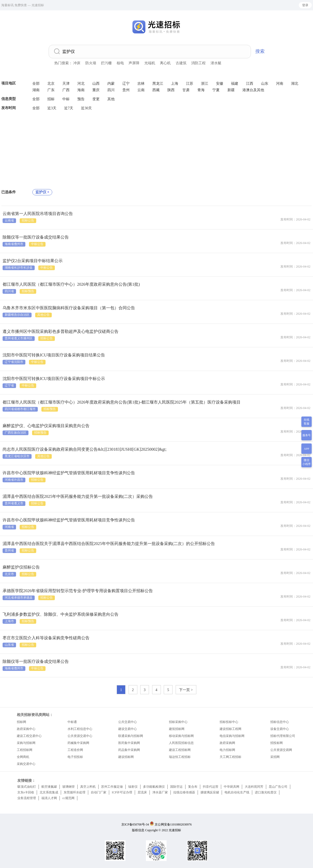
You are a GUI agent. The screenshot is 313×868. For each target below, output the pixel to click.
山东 (265, 84)
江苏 (190, 84)
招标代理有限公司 (283, 736)
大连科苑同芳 (254, 787)
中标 (66, 99)
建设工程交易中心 (29, 736)
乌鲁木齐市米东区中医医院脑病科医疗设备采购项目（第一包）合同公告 (69, 308)
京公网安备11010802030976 (173, 824)
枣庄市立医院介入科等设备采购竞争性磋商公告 (46, 638)
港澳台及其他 (253, 90)
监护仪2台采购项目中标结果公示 (33, 261)
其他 (111, 99)
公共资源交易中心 (80, 736)
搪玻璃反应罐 (210, 792)
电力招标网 (227, 750)
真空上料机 (88, 787)
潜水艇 (216, 63)
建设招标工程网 (230, 729)
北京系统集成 (49, 792)
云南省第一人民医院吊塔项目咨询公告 (38, 214)
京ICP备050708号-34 (135, 824)
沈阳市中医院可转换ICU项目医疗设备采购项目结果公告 (54, 355)
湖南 (36, 90)
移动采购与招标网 (181, 736)
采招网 (275, 757)
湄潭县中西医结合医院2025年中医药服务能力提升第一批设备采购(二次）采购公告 (78, 496)
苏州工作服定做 (112, 787)
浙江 (205, 84)
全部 (36, 84)
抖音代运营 (211, 787)
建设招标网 (126, 757)
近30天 (86, 108)
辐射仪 (133, 787)
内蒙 (111, 84)
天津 (66, 84)
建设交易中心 (128, 729)
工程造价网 (75, 750)
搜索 (260, 51)
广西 (66, 90)
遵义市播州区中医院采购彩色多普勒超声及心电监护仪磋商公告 (61, 331)
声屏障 (134, 63)
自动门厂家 (99, 792)
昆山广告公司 (278, 787)
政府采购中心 (26, 729)
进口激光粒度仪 (266, 792)
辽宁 (126, 84)
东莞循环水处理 (74, 792)
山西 (96, 84)
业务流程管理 (27, 798)
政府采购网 (227, 743)
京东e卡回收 (26, 792)
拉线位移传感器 (184, 792)
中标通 (72, 722)
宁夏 (216, 90)
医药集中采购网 (129, 743)
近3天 (52, 108)
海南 (81, 90)
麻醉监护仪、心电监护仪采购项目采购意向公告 (46, 426)
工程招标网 (25, 750)
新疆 (231, 90)
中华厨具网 (232, 787)
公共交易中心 (128, 722)
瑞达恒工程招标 (180, 757)
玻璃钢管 (69, 787)
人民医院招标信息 (181, 743)
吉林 (141, 84)
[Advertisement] (156, 150)
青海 (201, 90)
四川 (111, 90)
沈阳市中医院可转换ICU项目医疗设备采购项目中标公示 (54, 379)
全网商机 (23, 757)
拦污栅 (106, 63)
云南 (141, 90)
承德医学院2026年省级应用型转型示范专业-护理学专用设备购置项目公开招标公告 (78, 591)
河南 (280, 84)
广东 (51, 90)
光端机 (150, 63)
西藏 (156, 90)
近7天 (69, 108)
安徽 (220, 84)
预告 (81, 99)
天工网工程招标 (230, 757)
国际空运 (176, 787)
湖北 (295, 84)
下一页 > (186, 690)
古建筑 (181, 63)
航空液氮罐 (49, 787)
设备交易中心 (280, 729)
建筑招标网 (177, 729)
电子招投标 (75, 757)
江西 (250, 84)
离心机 (165, 63)
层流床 (142, 792)
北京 (51, 84)
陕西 (171, 90)
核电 (120, 63)
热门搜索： (63, 63)
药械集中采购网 (78, 743)
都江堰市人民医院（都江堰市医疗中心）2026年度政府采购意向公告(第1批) (71, 284)
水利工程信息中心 (80, 729)
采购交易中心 (26, 764)
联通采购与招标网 (131, 736)
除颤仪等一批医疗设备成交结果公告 (36, 237)
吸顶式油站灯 (27, 787)
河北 (81, 84)
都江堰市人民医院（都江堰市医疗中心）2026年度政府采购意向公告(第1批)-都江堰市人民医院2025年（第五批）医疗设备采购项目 (122, 402)
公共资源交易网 (281, 750)
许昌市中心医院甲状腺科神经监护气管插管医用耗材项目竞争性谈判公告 (69, 473)
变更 (96, 99)
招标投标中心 (229, 722)
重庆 (96, 90)
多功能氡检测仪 (154, 787)
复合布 (193, 787)
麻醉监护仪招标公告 (21, 567)
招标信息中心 (280, 722)
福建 (235, 84)
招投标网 (277, 743)
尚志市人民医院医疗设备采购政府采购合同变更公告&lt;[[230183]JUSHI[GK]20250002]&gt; (85, 449)
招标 (51, 99)
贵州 (126, 90)
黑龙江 (158, 84)
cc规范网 (68, 798)
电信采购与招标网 (232, 736)
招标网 (21, 722)
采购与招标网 (26, 743)
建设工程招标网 (180, 750)
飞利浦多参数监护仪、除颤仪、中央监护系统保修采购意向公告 (61, 614)
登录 (305, 5)
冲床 (77, 63)
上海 (175, 84)
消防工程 (198, 63)
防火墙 (91, 63)
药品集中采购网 (129, 750)
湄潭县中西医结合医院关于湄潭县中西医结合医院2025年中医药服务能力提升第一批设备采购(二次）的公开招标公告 (109, 544)
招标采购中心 (178, 722)
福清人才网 (49, 798)
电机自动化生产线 (237, 792)
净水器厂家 (160, 792)
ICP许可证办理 (122, 792)
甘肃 (186, 90)
